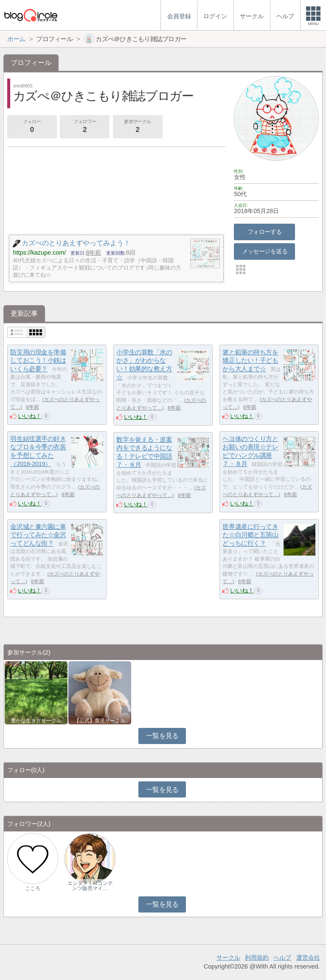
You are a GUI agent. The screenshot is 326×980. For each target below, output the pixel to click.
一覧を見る (162, 736)
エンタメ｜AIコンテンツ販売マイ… (90, 886)
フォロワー (84, 127)
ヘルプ (282, 958)
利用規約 (257, 958)
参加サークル (138, 127)
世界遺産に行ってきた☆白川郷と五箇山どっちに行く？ (250, 535)
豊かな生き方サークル (36, 721)
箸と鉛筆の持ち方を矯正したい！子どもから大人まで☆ (250, 360)
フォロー (32, 127)
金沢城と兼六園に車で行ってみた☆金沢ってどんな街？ (38, 535)
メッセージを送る (265, 251)
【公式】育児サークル (100, 721)
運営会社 (308, 958)
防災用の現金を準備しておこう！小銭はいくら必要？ (38, 360)
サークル (228, 958)
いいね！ (30, 416)
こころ (33, 888)
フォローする (265, 232)
